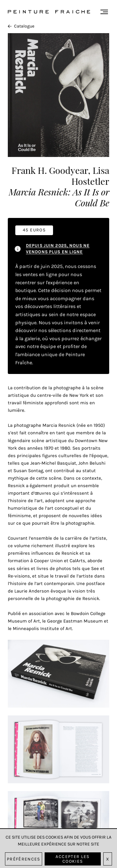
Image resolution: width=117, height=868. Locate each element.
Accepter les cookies (72, 859)
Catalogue (21, 26)
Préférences (24, 859)
